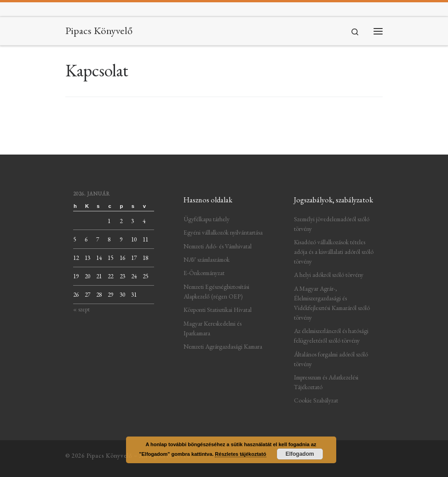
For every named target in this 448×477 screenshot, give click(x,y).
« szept (81, 309)
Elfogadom (300, 454)
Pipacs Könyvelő (109, 456)
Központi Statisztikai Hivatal (218, 310)
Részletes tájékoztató (240, 454)
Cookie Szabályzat (316, 400)
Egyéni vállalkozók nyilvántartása (223, 232)
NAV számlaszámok (207, 259)
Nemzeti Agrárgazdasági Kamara (223, 346)
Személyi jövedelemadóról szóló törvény (332, 224)
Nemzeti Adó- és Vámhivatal (218, 246)
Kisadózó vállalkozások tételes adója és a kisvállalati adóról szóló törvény (334, 252)
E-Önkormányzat (204, 273)
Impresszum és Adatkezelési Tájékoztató (326, 382)
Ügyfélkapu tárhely (207, 219)
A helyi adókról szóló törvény (329, 275)
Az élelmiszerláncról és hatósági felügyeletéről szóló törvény (331, 336)
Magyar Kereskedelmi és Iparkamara (213, 328)
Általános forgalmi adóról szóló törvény (331, 359)
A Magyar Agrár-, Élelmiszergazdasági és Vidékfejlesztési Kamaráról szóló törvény (332, 303)
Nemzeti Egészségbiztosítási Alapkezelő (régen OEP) (216, 291)
